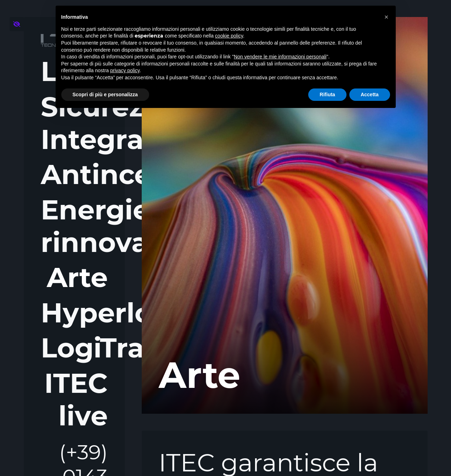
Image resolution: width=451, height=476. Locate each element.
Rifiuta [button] (327, 94)
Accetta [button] (370, 94)
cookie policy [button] (229, 36)
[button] (387, 17)
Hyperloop (74, 313)
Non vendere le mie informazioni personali (280, 57)
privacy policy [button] (125, 70)
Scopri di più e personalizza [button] (105, 94)
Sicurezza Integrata (74, 123)
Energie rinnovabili (74, 226)
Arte (76, 277)
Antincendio (74, 174)
